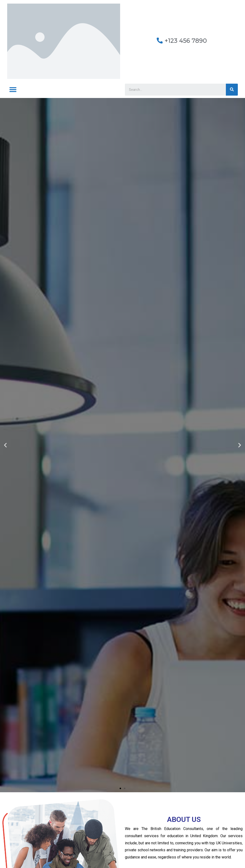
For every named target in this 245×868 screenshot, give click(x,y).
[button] (13, 90)
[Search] (232, 90)
